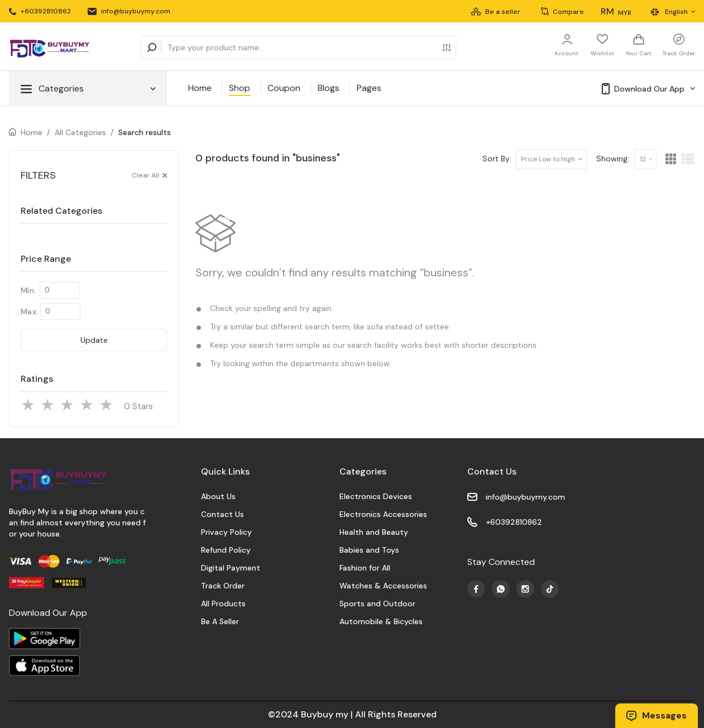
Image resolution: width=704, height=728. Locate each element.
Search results (145, 132)
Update (94, 340)
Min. (28, 290)
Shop (240, 88)
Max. (29, 312)
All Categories (80, 132)
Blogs (329, 88)
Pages (369, 88)
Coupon (284, 88)
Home (200, 88)
